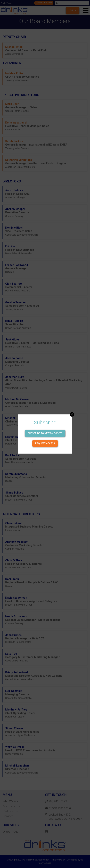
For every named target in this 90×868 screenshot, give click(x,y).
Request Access (45, 443)
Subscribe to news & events (45, 433)
